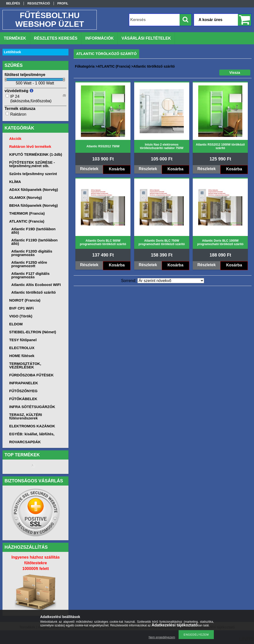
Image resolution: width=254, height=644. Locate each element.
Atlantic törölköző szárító (34, 292)
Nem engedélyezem (162, 637)
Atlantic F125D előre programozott (29, 264)
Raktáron (18, 114)
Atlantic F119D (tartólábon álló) (35, 242)
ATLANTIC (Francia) (114, 66)
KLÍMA (15, 182)
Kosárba (117, 169)
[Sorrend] (171, 281)
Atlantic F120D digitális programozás (32, 253)
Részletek (89, 169)
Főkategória (85, 66)
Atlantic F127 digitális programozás (31, 275)
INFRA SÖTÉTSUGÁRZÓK (32, 407)
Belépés (13, 3)
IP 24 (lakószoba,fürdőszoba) (31, 99)
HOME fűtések (22, 356)
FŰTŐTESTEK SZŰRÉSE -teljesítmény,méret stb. (32, 164)
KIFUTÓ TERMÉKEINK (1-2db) (36, 154)
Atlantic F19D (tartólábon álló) (33, 231)
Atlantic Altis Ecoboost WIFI (36, 285)
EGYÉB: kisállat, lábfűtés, (32, 434)
